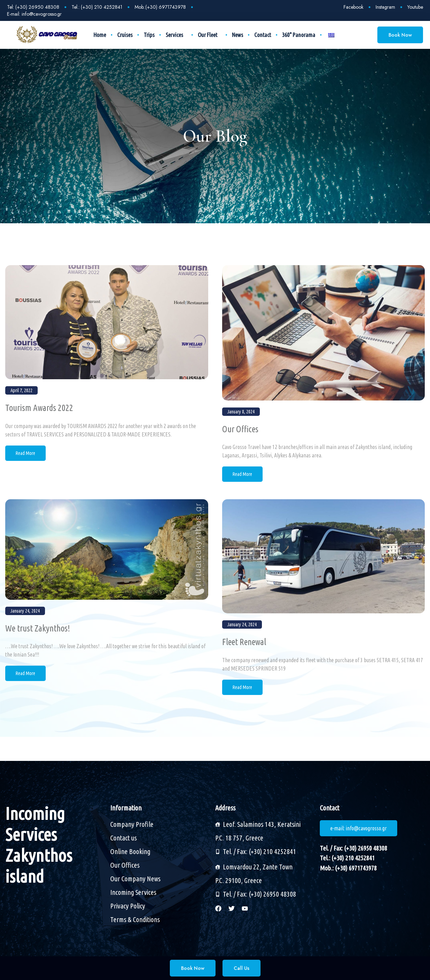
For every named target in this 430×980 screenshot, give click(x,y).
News (237, 35)
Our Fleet (209, 35)
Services (176, 35)
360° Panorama (299, 35)
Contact (263, 35)
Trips (149, 35)
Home (100, 35)
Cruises (125, 35)
